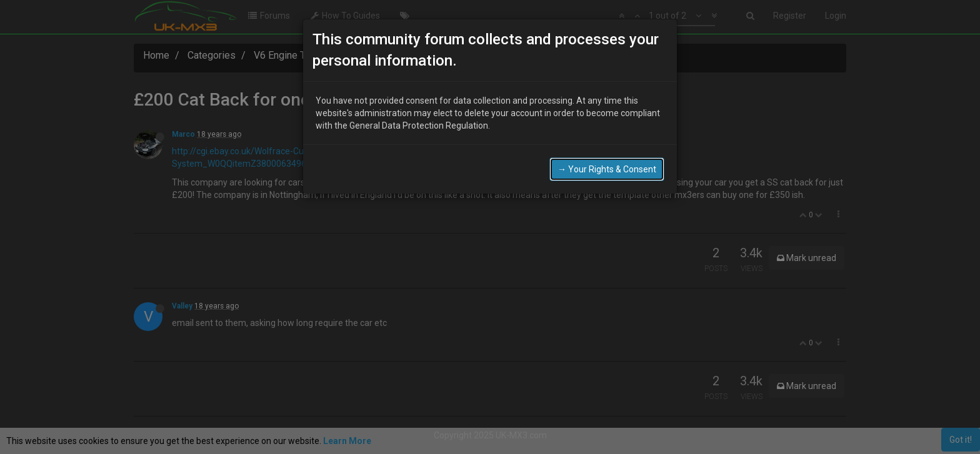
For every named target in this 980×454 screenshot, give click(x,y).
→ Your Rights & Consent (607, 168)
